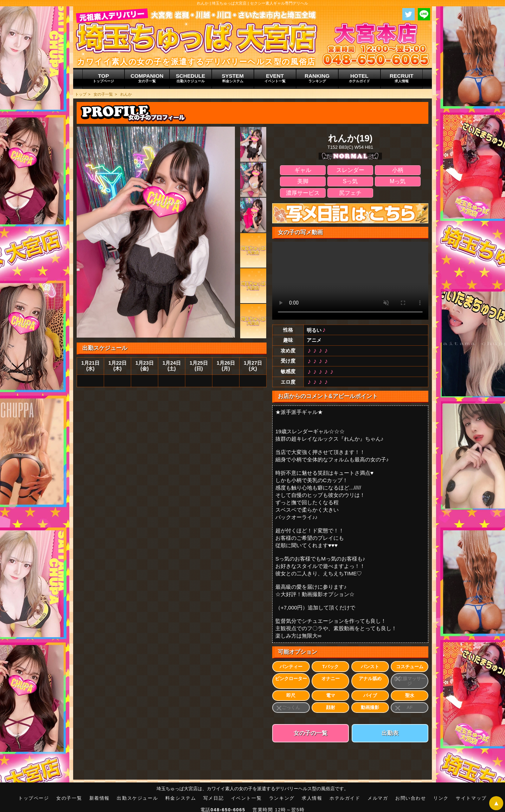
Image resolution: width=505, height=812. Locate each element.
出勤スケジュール (137, 798)
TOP (103, 78)
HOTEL (359, 78)
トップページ (34, 798)
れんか (126, 94)
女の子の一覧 (311, 733)
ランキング (282, 798)
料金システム (181, 798)
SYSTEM (233, 78)
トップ (81, 94)
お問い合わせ (411, 798)
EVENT (275, 78)
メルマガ (378, 798)
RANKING (317, 78)
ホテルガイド (345, 798)
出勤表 (390, 733)
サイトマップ (471, 798)
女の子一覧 (103, 94)
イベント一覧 (247, 798)
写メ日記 (213, 798)
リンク (441, 798)
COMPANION (147, 78)
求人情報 (312, 798)
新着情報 (100, 798)
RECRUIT (402, 78)
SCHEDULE (191, 78)
